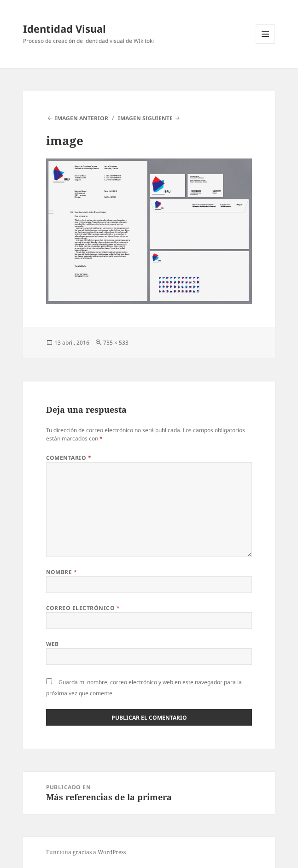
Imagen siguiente (145, 118)
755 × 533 (116, 343)
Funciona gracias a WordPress (86, 852)
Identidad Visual (64, 29)
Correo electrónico (83, 608)
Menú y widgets (266, 44)
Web (53, 644)
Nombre (62, 572)
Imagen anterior (82, 118)
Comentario (69, 458)
